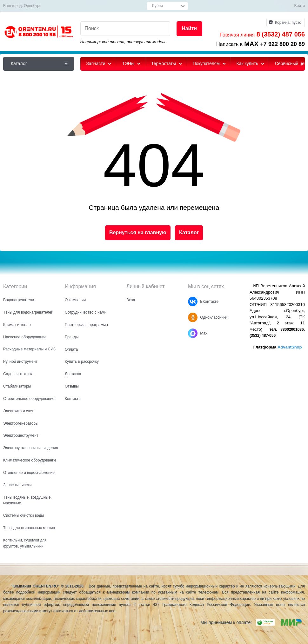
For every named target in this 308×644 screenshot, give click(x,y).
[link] (32, 6)
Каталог (189, 232)
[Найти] (189, 29)
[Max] (193, 333)
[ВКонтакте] (193, 302)
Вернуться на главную (138, 232)
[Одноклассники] (193, 317)
